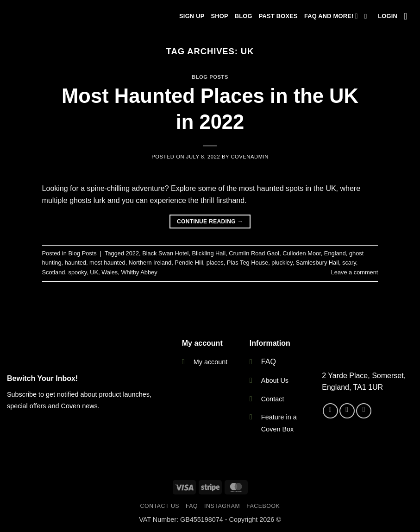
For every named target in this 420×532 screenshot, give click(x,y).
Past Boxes (278, 16)
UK (94, 272)
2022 (132, 253)
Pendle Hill (189, 263)
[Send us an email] (364, 411)
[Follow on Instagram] (347, 411)
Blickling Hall (209, 253)
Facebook (263, 506)
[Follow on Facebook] (330, 411)
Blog (244, 16)
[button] (388, 16)
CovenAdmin (249, 157)
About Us (275, 380)
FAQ (269, 362)
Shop (219, 16)
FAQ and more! (331, 16)
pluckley (282, 263)
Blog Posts (210, 77)
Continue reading (210, 222)
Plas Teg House (248, 263)
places (215, 263)
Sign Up (192, 16)
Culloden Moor (302, 253)
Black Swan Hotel (165, 253)
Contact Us (160, 506)
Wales (110, 272)
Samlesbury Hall (317, 263)
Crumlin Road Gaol (254, 253)
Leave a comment (355, 272)
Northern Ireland (150, 263)
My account (211, 362)
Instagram (222, 506)
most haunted (107, 263)
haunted (75, 263)
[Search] (368, 16)
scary (349, 263)
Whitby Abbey (139, 272)
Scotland (54, 272)
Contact (273, 399)
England (335, 253)
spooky (78, 272)
